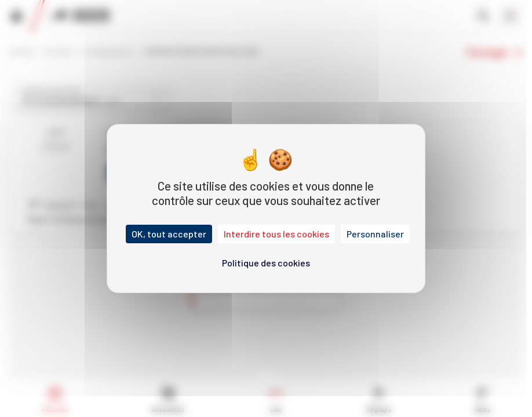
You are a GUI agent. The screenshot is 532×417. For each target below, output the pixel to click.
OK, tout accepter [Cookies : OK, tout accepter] (169, 234)
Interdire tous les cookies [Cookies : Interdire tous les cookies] (276, 234)
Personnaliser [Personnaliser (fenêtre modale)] (375, 234)
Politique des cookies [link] (266, 263)
